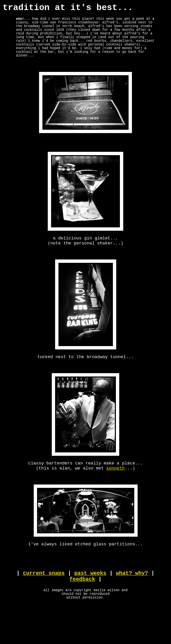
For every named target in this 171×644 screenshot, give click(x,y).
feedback (82, 615)
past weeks (90, 607)
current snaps (44, 607)
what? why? (132, 607)
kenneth (115, 495)
